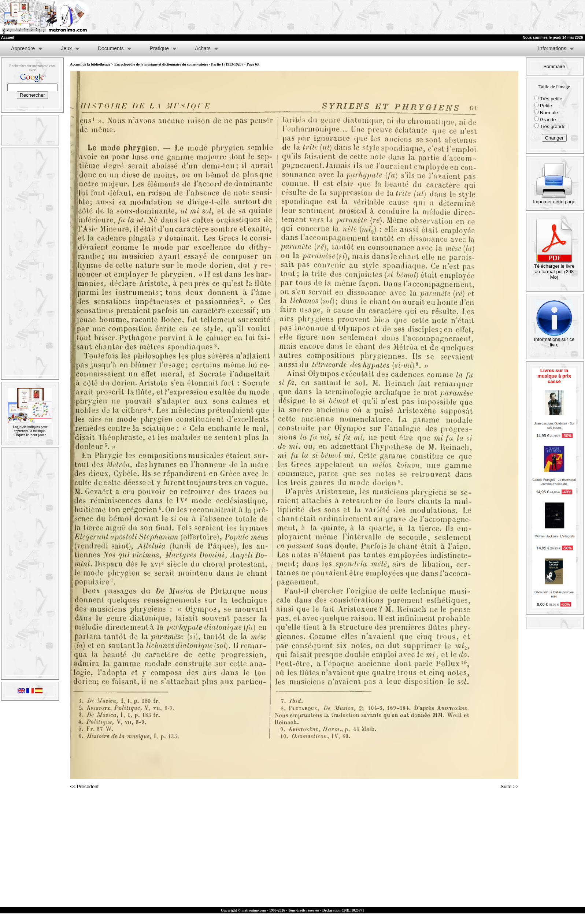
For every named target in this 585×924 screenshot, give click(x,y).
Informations (552, 48)
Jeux (66, 48)
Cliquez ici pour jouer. (30, 435)
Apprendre (23, 48)
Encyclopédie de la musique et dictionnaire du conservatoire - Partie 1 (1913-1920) (178, 64)
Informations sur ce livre (554, 340)
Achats (203, 48)
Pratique (159, 48)
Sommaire (554, 66)
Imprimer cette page (554, 199)
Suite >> (510, 786)
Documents (111, 48)
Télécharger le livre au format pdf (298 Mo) (554, 269)
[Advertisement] (495, 17)
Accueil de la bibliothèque (90, 64)
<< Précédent (84, 786)
